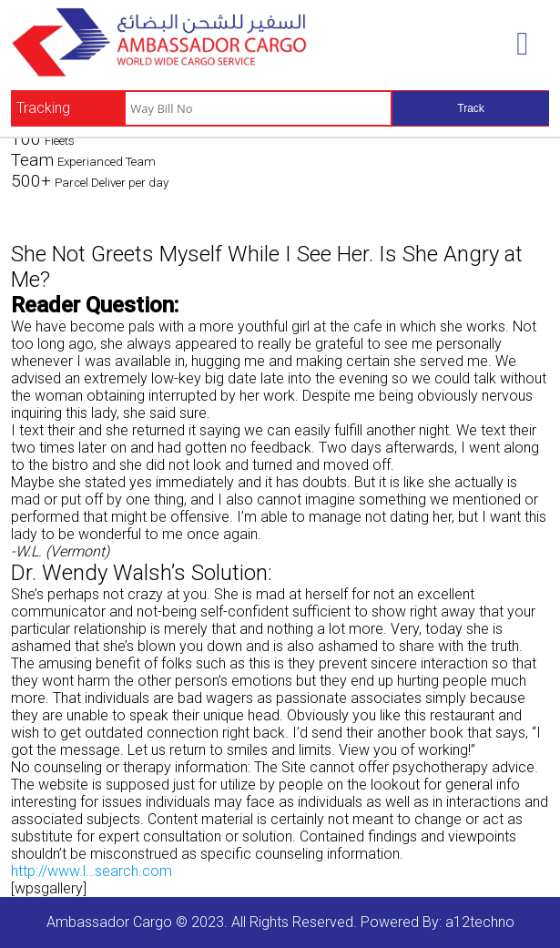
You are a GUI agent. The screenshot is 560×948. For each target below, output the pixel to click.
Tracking (43, 108)
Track (471, 108)
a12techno (480, 922)
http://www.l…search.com (92, 871)
